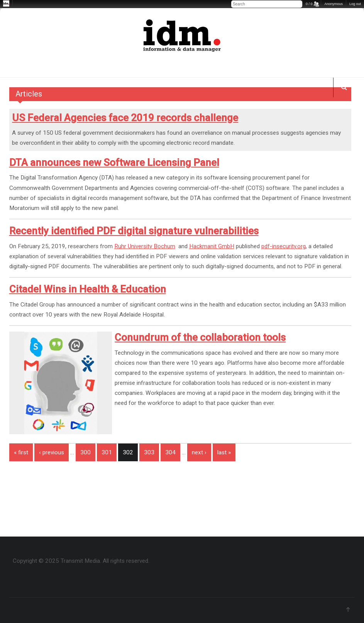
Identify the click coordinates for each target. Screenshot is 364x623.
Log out (355, 4)
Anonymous (334, 4)
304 (170, 452)
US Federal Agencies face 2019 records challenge (125, 118)
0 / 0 (309, 4)
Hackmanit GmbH (212, 246)
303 (149, 452)
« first (21, 452)
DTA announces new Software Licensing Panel (114, 163)
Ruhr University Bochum (145, 246)
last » (224, 452)
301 (107, 452)
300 (85, 452)
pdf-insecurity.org (284, 246)
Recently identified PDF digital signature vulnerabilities (134, 231)
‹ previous (52, 452)
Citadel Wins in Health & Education (88, 289)
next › (199, 452)
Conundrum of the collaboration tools (200, 337)
